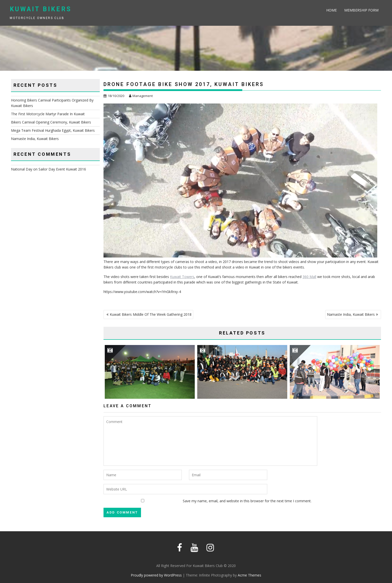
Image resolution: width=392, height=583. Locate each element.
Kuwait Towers (182, 277)
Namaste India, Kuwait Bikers (351, 314)
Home (331, 10)
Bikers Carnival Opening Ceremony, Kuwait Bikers (51, 122)
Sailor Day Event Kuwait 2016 (62, 169)
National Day (22, 169)
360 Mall (309, 277)
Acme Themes (249, 575)
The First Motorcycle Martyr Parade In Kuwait (48, 114)
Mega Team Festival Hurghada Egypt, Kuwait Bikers (53, 130)
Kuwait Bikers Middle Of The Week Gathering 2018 (151, 314)
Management (141, 96)
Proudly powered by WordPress (156, 575)
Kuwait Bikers (41, 9)
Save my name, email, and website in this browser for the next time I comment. (247, 501)
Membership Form (361, 10)
